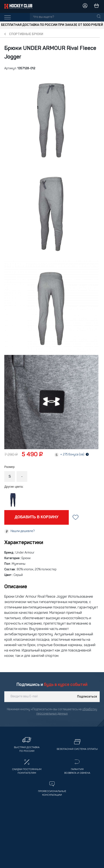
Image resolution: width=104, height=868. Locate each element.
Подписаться (87, 697)
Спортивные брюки (26, 34)
